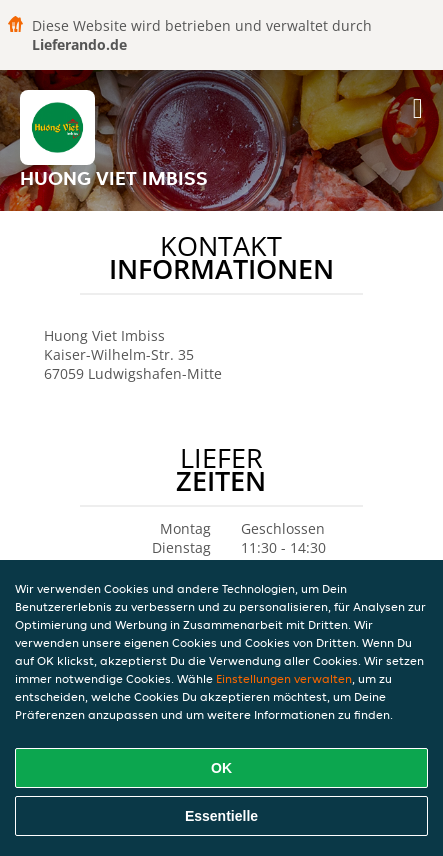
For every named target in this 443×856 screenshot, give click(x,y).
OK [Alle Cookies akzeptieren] (221, 768)
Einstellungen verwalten (284, 678)
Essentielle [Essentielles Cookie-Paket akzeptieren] (221, 816)
